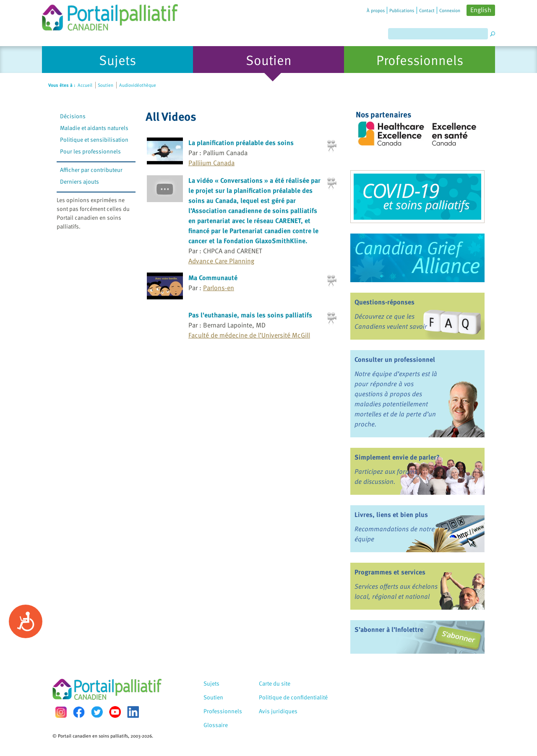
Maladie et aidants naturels (94, 128)
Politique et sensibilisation (94, 139)
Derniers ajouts (80, 181)
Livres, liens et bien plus (391, 514)
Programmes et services (390, 572)
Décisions (73, 116)
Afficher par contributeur (91, 170)
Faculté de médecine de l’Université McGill (249, 335)
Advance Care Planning (221, 261)
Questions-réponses (385, 302)
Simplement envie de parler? (397, 457)
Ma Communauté (213, 278)
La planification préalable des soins (241, 143)
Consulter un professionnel (395, 359)
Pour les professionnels (90, 151)
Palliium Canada (211, 163)
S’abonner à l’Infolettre (389, 629)
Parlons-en (219, 288)
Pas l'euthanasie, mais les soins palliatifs (250, 315)
